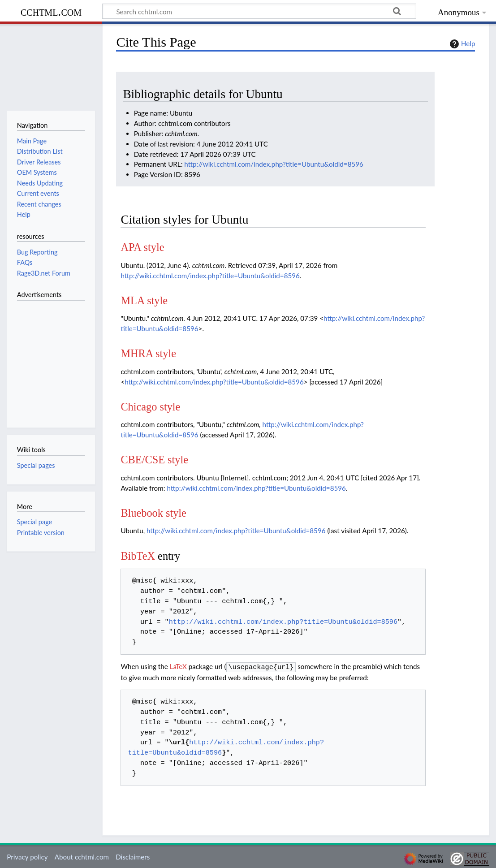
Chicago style (150, 407)
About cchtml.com (82, 856)
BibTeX (138, 556)
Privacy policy (27, 856)
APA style (142, 247)
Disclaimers (133, 856)
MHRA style (148, 353)
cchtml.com (51, 11)
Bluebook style (153, 513)
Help (461, 44)
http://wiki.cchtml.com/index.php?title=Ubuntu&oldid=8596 (274, 164)
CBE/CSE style (154, 460)
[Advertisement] (44, 359)
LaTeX (178, 666)
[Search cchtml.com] (259, 11)
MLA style (144, 300)
